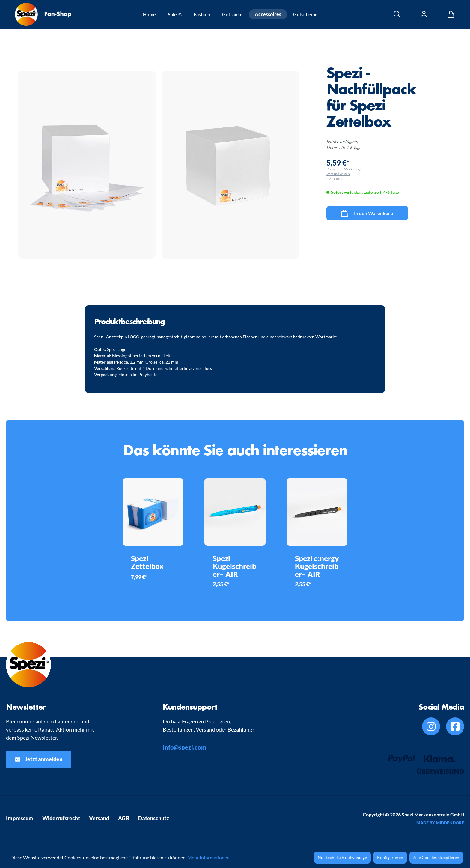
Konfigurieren (390, 857)
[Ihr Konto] (424, 14)
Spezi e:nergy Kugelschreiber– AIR (317, 566)
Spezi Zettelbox (147, 563)
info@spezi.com (184, 747)
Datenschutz (154, 818)
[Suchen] (397, 14)
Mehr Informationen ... (210, 857)
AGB (124, 818)
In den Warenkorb (367, 212)
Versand (99, 818)
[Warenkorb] (449, 14)
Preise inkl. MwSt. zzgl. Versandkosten (344, 171)
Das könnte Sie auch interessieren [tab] (235, 450)
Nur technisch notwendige (342, 857)
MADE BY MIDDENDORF (440, 823)
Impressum (20, 818)
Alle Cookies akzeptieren (436, 857)
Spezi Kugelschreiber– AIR (235, 566)
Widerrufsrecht (61, 818)
